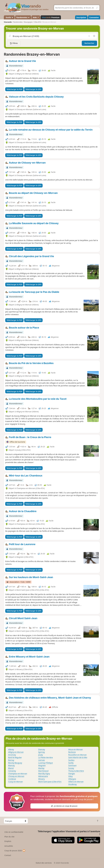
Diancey (42, 749)
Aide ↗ (36, 17)
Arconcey (12, 755)
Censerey (12, 771)
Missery (42, 779)
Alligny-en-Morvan (16, 752)
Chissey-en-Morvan (16, 776)
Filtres (14, 43)
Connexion (94, 17)
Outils (9, 17)
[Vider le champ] (89, 36)
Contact (8, 855)
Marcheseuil (43, 771)
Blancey (11, 766)
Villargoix (72, 779)
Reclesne (72, 752)
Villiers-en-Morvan (76, 782)
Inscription (81, 17)
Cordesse (12, 779)
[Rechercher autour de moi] (94, 36)
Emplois (8, 841)
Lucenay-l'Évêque (45, 763)
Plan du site (9, 837)
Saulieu (71, 760)
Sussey (71, 768)
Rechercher (89, 43)
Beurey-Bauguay (15, 763)
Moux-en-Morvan (76, 749)
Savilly (71, 763)
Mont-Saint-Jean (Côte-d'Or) (50, 782)
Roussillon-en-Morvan (77, 755)
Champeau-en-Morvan (18, 774)
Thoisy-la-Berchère (76, 771)
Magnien (42, 766)
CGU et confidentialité (14, 832)
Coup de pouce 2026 (15, 851)
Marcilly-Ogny (44, 774)
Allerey (11, 749)
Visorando (8, 22)
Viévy (70, 776)
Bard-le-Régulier (15, 757)
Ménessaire (43, 776)
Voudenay (72, 784)
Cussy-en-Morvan (15, 782)
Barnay (11, 760)
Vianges (72, 774)
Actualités (9, 846)
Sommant (72, 766)
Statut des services (44, 863)
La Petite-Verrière (46, 757)
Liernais (42, 760)
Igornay (42, 752)
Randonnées (23, 17)
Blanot (11, 768)
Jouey (41, 755)
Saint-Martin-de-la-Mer (78, 757)
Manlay (41, 768)
